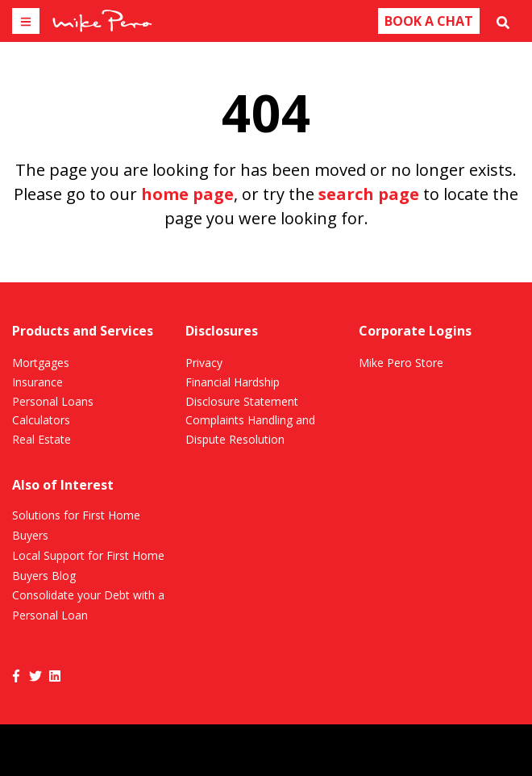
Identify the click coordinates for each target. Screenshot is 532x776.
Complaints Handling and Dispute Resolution (250, 430)
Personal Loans (53, 401)
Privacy (204, 363)
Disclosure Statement (242, 401)
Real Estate (42, 439)
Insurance (37, 382)
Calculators (41, 420)
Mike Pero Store (401, 363)
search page (369, 194)
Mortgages (41, 363)
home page (187, 194)
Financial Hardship (233, 382)
